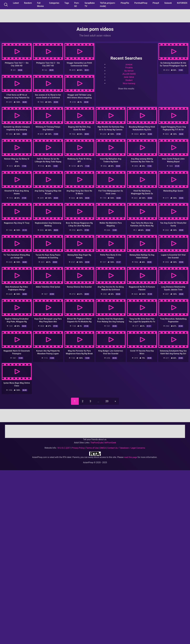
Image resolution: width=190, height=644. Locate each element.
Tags (67, 3)
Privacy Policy (78, 446)
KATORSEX (182, 3)
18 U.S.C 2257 (64, 446)
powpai (129, 64)
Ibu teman (129, 70)
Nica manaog (129, 83)
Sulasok (168, 3)
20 (107, 400)
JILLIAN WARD (129, 74)
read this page (131, 456)
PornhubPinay (141, 3)
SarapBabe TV (90, 5)
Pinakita (129, 67)
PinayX (156, 3)
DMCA (103, 446)
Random (28, 3)
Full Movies (40, 5)
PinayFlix (125, 3)
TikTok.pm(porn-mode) (108, 5)
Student (129, 80)
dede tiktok (129, 77)
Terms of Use (92, 446)
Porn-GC (77, 5)
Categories (54, 3)
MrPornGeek (110, 441)
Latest (16, 3)
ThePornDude (97, 441)
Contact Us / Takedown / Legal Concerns (126, 446)
